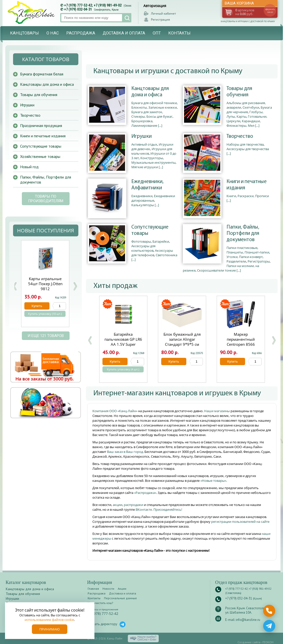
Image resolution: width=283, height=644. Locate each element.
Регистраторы (259, 261)
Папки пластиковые (242, 248)
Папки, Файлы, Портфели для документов (243, 233)
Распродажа (81, 33)
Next (75, 286)
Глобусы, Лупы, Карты (245, 114)
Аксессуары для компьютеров (143, 248)
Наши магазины (217, 411)
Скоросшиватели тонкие (216, 270)
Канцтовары (24, 33)
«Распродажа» (145, 493)
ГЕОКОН (268, 642)
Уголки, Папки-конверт (245, 257)
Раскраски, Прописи (253, 196)
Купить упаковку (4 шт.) (123, 369)
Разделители (236, 261)
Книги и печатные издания (247, 185)
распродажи (133, 505)
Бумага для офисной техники (154, 103)
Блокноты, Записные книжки (154, 107)
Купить (115, 361)
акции (118, 505)
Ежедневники (142, 196)
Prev (15, 286)
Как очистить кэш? (100, 603)
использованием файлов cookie (49, 620)
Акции (122, 589)
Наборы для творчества (245, 144)
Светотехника (166, 255)
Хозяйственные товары (40, 156)
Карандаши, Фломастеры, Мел (244, 123)
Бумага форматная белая (42, 74)
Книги (231, 196)
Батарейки (161, 241)
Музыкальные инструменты (153, 162)
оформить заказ (270, 11)
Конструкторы (152, 158)
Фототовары (141, 241)
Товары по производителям (46, 199)
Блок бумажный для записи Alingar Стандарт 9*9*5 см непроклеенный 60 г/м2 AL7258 (182, 344)
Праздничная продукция (41, 125)
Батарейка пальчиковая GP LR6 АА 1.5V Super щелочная (123, 342)
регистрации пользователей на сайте (240, 522)
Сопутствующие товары (150, 230)
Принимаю (50, 629)
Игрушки (141, 136)
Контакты (179, 33)
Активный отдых (144, 144)
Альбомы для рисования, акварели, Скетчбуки (246, 105)
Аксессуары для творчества (248, 149)
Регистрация (160, 19)
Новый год (29, 167)
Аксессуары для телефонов (152, 253)
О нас (53, 33)
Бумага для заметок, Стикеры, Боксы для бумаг (152, 114)
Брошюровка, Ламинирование (144, 123)
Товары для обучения (239, 92)
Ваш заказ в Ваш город (125, 452)
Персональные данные (120, 598)
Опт (157, 33)
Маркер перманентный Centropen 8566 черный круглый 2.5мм (241, 344)
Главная (93, 589)
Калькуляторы (143, 205)
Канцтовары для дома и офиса (150, 92)
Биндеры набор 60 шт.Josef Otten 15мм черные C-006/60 (45, 284)
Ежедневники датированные (153, 198)
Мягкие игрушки (145, 167)
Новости (108, 589)
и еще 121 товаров (46, 336)
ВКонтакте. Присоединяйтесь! (159, 509)
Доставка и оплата (124, 33)
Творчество (240, 136)
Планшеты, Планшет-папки (248, 252)
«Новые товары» (213, 481)
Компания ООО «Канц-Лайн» (115, 411)
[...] (160, 125)
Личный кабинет (163, 13)
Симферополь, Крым (106, 10)
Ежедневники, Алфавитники (147, 185)
